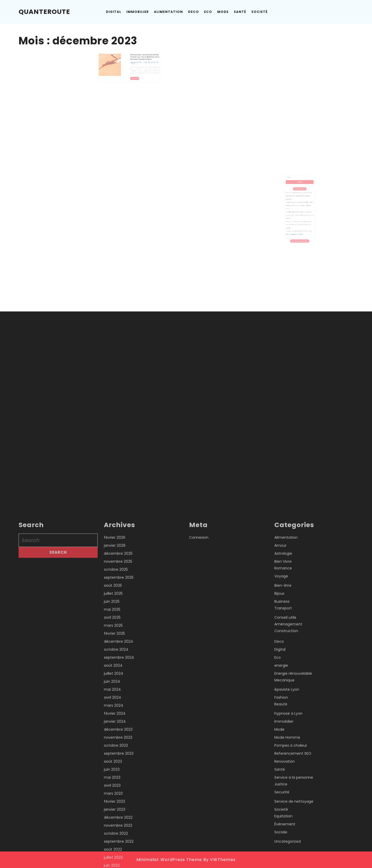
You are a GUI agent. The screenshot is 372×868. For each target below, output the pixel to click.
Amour (280, 805)
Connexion (199, 797)
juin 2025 (112, 861)
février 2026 (115, 797)
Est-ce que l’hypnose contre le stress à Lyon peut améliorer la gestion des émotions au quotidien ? (299, 202)
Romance (283, 827)
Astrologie (283, 813)
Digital (114, 12)
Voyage (281, 835)
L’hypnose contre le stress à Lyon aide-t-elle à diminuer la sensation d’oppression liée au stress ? (300, 208)
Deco (193, 12)
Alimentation (168, 12)
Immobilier (138, 12)
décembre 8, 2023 (134, 63)
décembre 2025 (118, 813)
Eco (208, 12)
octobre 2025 (116, 829)
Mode (223, 12)
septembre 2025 (119, 837)
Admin (139, 63)
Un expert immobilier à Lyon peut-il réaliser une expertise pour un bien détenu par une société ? (299, 220)
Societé (259, 12)
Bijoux (279, 853)
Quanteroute (44, 12)
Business (282, 861)
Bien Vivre (283, 821)
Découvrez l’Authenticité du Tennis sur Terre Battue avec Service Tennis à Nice (139, 59)
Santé (240, 12)
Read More (133, 74)
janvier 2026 (115, 805)
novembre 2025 (118, 821)
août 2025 (113, 845)
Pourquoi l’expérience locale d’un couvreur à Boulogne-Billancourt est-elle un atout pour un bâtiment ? (300, 214)
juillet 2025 (113, 853)
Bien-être (283, 845)
